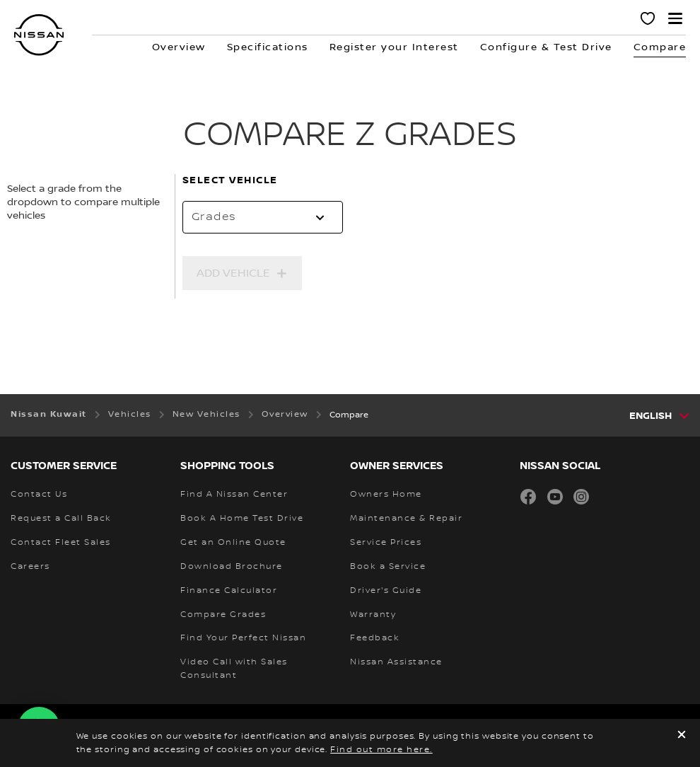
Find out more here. (381, 750)
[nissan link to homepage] (39, 35)
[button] (675, 18)
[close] (682, 736)
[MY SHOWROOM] (648, 21)
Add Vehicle (233, 273)
